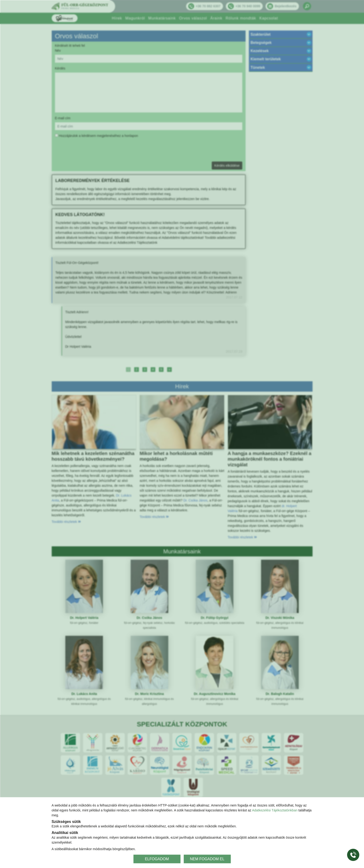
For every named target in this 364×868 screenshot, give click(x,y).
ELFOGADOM (157, 859)
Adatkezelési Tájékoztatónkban (275, 810)
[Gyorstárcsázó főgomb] (353, 855)
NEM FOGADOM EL (207, 859)
